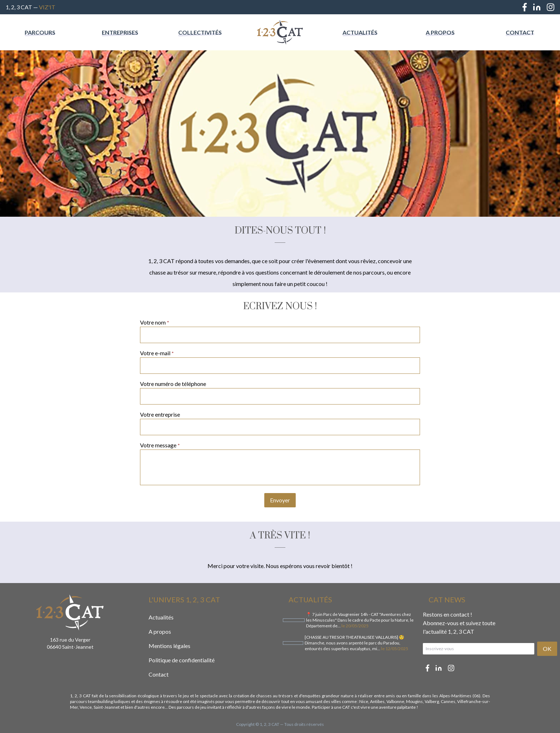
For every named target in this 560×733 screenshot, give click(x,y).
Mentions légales (169, 646)
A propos (440, 32)
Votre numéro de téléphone (173, 384)
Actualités (360, 32)
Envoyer (280, 500)
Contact (520, 32)
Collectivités (200, 32)
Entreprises (120, 32)
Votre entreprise (160, 414)
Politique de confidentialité (182, 660)
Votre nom (155, 322)
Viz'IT (47, 7)
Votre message (160, 445)
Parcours (40, 32)
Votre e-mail (157, 353)
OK (547, 649)
